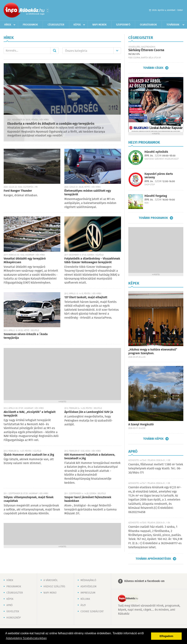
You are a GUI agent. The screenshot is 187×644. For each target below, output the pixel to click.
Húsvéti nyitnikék (156, 152)
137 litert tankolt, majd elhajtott (86, 297)
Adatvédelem (88, 587)
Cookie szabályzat (92, 612)
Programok (30, 25)
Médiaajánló (88, 580)
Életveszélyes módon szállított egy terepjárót (88, 193)
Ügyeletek (13, 612)
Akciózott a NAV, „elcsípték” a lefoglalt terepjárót (30, 414)
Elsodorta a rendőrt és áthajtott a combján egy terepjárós (51, 124)
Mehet (54, 51)
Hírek (8, 25)
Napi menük (100, 25)
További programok (153, 218)
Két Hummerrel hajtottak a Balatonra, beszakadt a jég (90, 457)
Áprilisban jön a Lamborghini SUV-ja (89, 412)
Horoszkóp (14, 618)
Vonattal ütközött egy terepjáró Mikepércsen (25, 261)
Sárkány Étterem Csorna (146, 50)
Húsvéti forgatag (156, 196)
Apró (10, 605)
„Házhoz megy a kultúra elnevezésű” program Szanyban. (153, 352)
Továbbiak (173, 25)
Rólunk (85, 599)
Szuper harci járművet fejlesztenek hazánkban (88, 499)
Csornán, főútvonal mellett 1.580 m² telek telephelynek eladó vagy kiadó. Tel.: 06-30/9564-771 (156, 469)
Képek (77, 25)
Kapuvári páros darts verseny (159, 176)
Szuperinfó (123, 25)
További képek (153, 439)
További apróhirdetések (153, 559)
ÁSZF (83, 605)
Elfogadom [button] (166, 636)
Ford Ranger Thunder (18, 191)
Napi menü (50, 593)
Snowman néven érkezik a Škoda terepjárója (26, 336)
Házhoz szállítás (54, 587)
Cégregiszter (56, 25)
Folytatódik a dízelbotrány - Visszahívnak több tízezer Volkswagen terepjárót (92, 261)
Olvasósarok (148, 25)
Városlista (48, 10)
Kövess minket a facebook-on (144, 581)
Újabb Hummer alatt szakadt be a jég (29, 455)
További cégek (153, 68)
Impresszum (88, 593)
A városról (51, 580)
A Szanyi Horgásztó (141, 425)
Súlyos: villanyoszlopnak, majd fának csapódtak (29, 499)
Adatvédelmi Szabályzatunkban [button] (26, 638)
